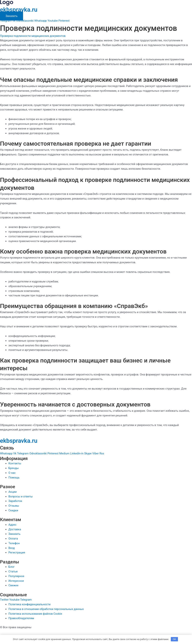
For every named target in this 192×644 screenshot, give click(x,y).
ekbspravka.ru (19, 10)
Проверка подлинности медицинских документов (33, 36)
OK (174, 639)
